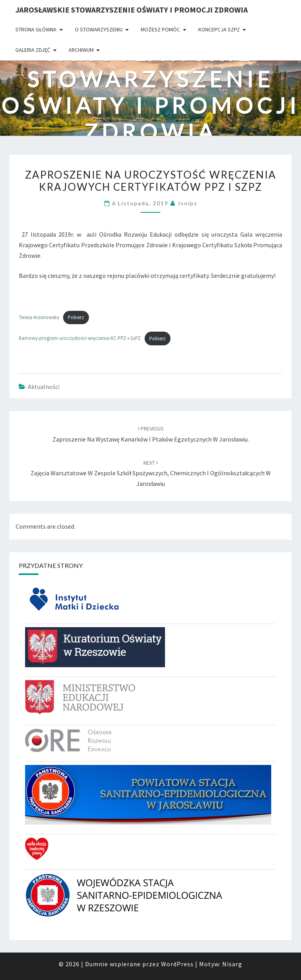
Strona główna (36, 29)
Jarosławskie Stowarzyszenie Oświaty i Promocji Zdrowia (131, 10)
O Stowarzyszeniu (99, 29)
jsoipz (187, 203)
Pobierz (76, 317)
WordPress (177, 964)
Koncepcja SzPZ (219, 29)
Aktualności (44, 387)
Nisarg (232, 964)
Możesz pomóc (160, 29)
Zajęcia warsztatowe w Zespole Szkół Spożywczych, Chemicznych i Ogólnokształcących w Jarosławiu (151, 473)
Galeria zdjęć (33, 50)
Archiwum (81, 50)
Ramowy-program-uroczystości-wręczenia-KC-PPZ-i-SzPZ (80, 338)
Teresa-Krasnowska (39, 317)
